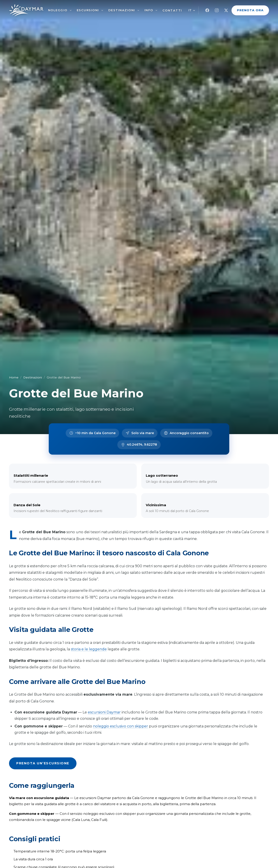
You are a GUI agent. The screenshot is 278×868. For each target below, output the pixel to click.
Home (14, 377)
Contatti (172, 10)
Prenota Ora (250, 10)
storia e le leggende (89, 649)
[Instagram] (217, 10)
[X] (226, 10)
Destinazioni (122, 10)
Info (149, 10)
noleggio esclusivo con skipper (120, 726)
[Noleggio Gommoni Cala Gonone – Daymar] (26, 10)
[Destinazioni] (138, 10)
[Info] (156, 10)
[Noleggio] (71, 10)
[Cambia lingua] (192, 10)
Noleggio (58, 10)
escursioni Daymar (104, 712)
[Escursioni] (102, 10)
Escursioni (88, 10)
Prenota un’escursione (43, 763)
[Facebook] (207, 10)
